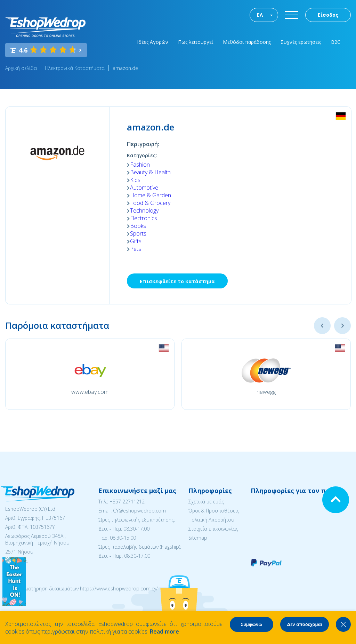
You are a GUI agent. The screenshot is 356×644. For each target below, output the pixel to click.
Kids (135, 180)
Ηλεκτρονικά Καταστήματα (75, 68)
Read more (164, 631)
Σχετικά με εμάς (206, 502)
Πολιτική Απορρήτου (211, 520)
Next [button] (342, 326)
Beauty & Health (150, 172)
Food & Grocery (150, 203)
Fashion (140, 165)
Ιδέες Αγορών (153, 42)
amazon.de (125, 68)
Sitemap (198, 538)
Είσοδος (328, 15)
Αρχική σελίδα (21, 68)
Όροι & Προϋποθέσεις (214, 511)
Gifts (136, 241)
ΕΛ (260, 15)
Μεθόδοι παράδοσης (247, 42)
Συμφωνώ (251, 624)
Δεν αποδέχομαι (305, 624)
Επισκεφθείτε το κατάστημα (177, 281)
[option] (90, 374)
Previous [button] (322, 326)
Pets (136, 249)
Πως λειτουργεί (196, 42)
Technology (144, 210)
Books (138, 226)
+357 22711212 (127, 502)
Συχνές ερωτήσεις (301, 42)
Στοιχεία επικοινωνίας (213, 529)
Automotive (144, 188)
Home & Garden (151, 195)
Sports (138, 233)
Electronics (144, 218)
